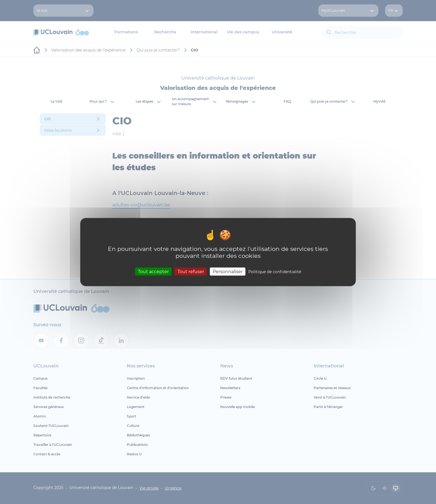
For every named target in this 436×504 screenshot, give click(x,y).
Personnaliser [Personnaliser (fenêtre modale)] (228, 271)
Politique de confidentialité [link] (275, 271)
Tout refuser (191, 271)
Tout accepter (153, 271)
